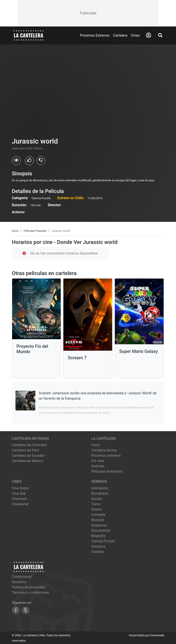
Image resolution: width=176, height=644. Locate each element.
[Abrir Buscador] (160, 35)
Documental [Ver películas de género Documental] (101, 531)
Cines (135, 35)
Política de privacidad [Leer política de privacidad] (29, 587)
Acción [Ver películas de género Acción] (97, 499)
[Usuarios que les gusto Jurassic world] (29, 161)
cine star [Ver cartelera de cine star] (19, 493)
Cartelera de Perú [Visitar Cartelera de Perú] (26, 450)
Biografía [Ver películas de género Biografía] (98, 536)
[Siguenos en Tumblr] (26, 610)
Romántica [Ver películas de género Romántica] (100, 493)
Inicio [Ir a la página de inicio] (96, 445)
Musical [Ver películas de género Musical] (98, 520)
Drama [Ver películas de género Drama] (97, 509)
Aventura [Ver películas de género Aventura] (98, 546)
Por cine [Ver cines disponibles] (98, 461)
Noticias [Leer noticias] (98, 466)
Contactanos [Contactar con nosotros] (22, 577)
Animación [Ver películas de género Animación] (100, 488)
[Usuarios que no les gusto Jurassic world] (41, 161)
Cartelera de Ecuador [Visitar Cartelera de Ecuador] (28, 456)
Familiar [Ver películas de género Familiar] (98, 552)
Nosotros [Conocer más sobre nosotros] (19, 582)
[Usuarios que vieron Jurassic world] (16, 161)
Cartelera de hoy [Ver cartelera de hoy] (104, 450)
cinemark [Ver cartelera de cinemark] (19, 499)
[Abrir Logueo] (149, 35)
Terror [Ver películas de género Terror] (96, 504)
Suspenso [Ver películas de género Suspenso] (99, 525)
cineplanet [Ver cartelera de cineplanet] (20, 504)
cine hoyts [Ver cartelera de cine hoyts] (20, 488)
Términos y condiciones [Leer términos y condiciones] (31, 593)
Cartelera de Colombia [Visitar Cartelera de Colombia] (29, 445)
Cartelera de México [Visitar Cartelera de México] (28, 461)
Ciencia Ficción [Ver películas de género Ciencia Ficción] (103, 541)
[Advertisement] (88, 13)
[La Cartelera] (28, 35)
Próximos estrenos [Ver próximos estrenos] (106, 456)
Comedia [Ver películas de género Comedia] (98, 515)
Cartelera (120, 35)
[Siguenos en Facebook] (16, 610)
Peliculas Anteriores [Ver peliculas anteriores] (107, 471)
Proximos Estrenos (95, 35)
